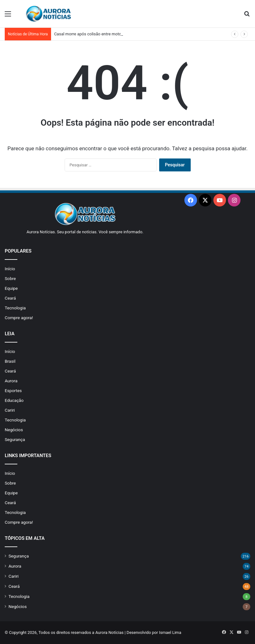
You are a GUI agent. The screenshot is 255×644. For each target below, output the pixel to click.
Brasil (10, 361)
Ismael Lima (170, 632)
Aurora (11, 381)
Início (10, 269)
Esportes (13, 391)
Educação (14, 400)
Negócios (14, 430)
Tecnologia (15, 308)
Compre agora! (19, 318)
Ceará (10, 298)
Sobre (10, 278)
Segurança (15, 439)
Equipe (11, 288)
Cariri (10, 410)
